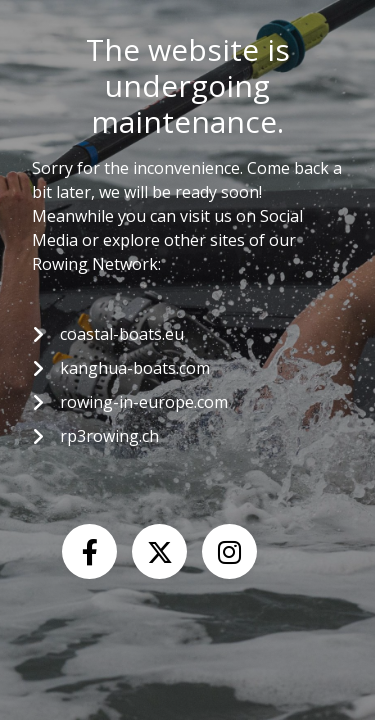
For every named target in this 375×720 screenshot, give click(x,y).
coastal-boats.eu (122, 334)
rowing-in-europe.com (144, 402)
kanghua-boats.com (135, 368)
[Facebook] (89, 551)
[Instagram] (229, 551)
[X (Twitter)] (159, 551)
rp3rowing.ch (109, 436)
